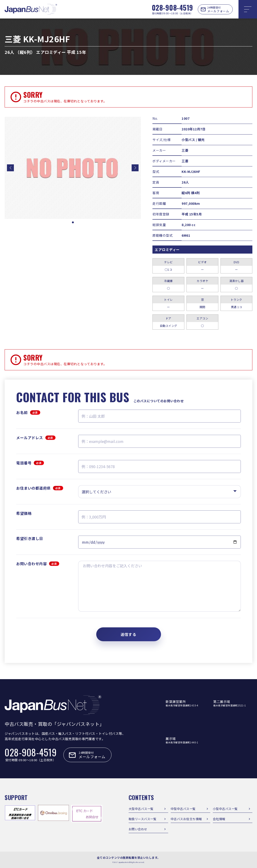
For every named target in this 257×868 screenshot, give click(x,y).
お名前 (28, 412)
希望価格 (24, 513)
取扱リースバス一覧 (143, 819)
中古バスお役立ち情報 (186, 819)
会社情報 (219, 819)
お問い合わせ (138, 829)
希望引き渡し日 (30, 538)
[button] (10, 168)
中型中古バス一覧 (183, 809)
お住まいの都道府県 (40, 488)
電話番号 (30, 463)
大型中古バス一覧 (141, 809)
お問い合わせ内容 (38, 564)
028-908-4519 (172, 8)
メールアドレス (36, 438)
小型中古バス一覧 (225, 809)
